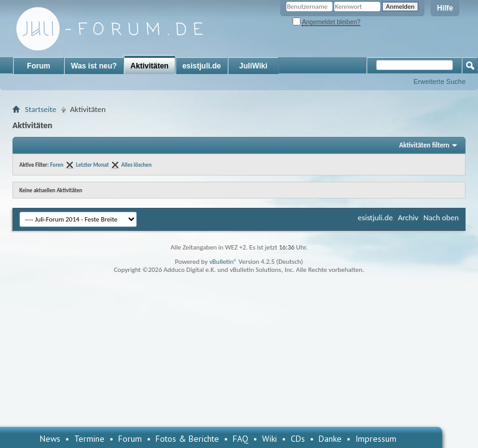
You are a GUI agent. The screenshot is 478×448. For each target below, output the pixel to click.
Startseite (41, 109)
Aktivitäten (150, 66)
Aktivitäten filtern (424, 145)
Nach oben (441, 217)
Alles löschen (137, 165)
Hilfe (445, 8)
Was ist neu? (94, 66)
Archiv (408, 217)
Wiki (269, 439)
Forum (38, 66)
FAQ (241, 439)
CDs (298, 439)
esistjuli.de (202, 66)
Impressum (376, 439)
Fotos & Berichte (187, 439)
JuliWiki (253, 66)
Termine (89, 439)
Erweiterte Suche (439, 82)
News (50, 439)
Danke (330, 439)
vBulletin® (223, 262)
